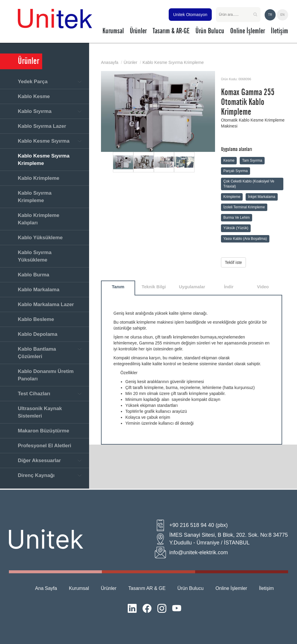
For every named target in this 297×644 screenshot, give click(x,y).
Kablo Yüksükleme (40, 238)
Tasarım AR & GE (147, 588)
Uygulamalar (192, 287)
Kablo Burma (34, 275)
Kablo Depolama (38, 334)
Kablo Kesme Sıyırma (44, 141)
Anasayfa (110, 62)
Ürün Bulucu (190, 588)
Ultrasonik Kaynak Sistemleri (40, 412)
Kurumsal (79, 588)
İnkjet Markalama (262, 197)
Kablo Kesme (34, 96)
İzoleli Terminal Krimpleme (244, 207)
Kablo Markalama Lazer (46, 304)
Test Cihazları (34, 394)
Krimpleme (232, 197)
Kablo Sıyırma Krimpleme (35, 197)
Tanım (118, 287)
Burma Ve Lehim (237, 218)
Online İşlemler (231, 588)
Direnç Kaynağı (36, 475)
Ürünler (130, 62)
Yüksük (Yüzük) (236, 228)
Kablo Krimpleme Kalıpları (39, 219)
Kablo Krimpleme (39, 178)
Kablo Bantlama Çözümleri (37, 353)
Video (263, 287)
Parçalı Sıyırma (236, 171)
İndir (229, 287)
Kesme (229, 160)
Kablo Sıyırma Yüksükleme (35, 256)
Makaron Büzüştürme (44, 431)
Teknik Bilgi (154, 287)
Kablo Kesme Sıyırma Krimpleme (44, 160)
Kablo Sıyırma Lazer (42, 126)
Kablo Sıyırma (35, 111)
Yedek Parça (33, 82)
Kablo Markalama (39, 290)
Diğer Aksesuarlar (39, 460)
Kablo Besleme (36, 319)
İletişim (266, 588)
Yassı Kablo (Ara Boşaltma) (245, 239)
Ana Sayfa (46, 588)
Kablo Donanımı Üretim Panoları (46, 375)
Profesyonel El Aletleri (45, 446)
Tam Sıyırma (252, 160)
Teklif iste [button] (233, 262)
